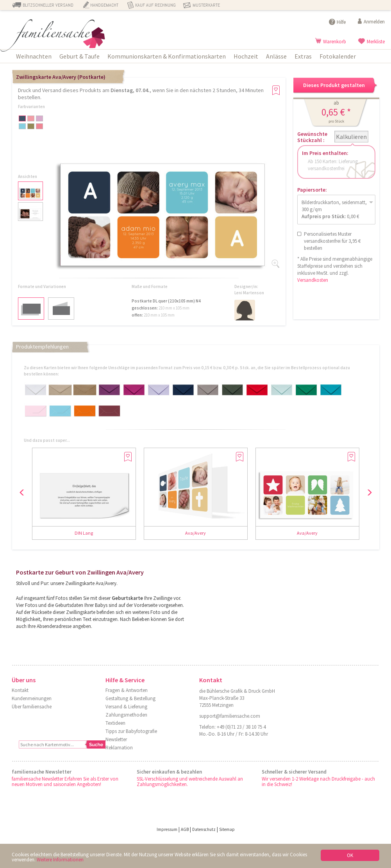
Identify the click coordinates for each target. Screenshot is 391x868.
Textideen (115, 723)
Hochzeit (246, 56)
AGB (185, 829)
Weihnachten (34, 56)
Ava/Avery (195, 533)
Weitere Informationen (60, 860)
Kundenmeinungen (32, 698)
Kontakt (20, 690)
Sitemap (227, 829)
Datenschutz (204, 829)
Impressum (167, 829)
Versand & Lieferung (126, 707)
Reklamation (119, 748)
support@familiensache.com (230, 716)
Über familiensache (32, 707)
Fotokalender (338, 56)
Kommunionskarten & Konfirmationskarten (167, 56)
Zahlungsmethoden (126, 715)
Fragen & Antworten (127, 690)
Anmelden (374, 22)
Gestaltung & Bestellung (130, 698)
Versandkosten (313, 280)
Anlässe (276, 56)
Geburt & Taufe (79, 56)
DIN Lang (84, 533)
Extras (303, 56)
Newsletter (116, 739)
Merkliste (376, 42)
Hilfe (341, 22)
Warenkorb (335, 42)
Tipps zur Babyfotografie (131, 731)
